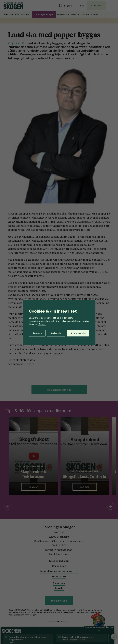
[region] (59, 322)
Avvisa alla (56, 333)
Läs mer (42, 324)
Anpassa (37, 333)
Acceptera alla (78, 333)
